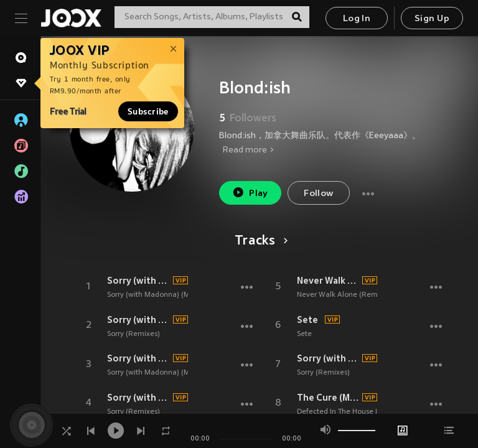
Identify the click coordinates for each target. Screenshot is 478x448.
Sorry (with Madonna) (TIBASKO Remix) (138, 320)
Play (250, 193)
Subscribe (148, 111)
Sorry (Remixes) (134, 334)
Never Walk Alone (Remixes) (345, 295)
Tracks (259, 241)
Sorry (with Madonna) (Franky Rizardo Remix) (138, 398)
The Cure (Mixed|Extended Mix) (328, 398)
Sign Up (432, 19)
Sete (307, 320)
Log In (357, 19)
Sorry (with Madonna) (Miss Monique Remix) (181, 295)
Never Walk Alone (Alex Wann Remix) (328, 281)
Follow (318, 194)
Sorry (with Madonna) (138, 281)
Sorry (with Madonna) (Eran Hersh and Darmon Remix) (328, 358)
